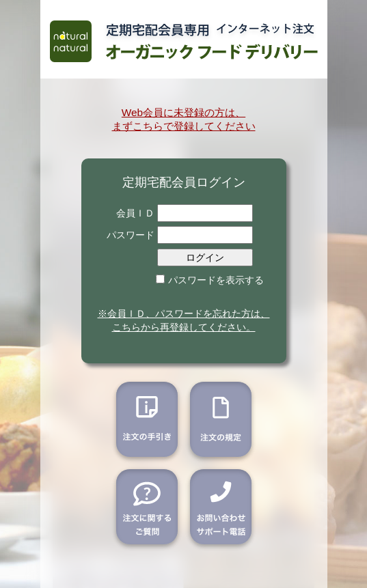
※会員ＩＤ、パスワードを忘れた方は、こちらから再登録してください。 (184, 320)
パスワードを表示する (216, 280)
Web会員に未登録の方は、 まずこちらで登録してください (184, 119)
